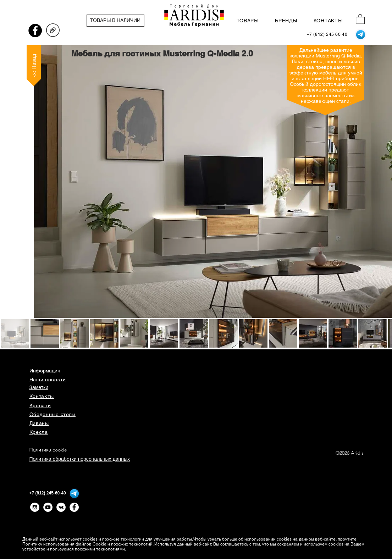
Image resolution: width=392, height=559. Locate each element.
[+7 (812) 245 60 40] (327, 35)
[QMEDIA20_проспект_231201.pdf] (53, 31)
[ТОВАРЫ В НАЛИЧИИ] (115, 21)
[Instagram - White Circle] (35, 507)
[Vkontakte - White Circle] (61, 507)
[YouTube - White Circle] (48, 507)
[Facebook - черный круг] (35, 31)
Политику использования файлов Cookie (64, 544)
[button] (360, 19)
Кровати (40, 405)
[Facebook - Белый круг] (74, 507)
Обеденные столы (53, 414)
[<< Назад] (34, 66)
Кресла (39, 432)
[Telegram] (361, 35)
